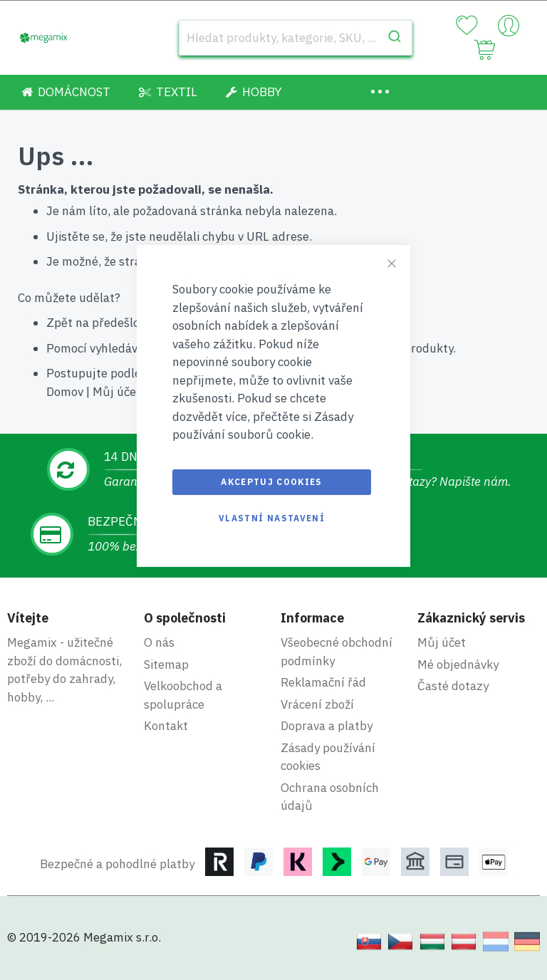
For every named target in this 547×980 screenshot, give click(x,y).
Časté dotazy (453, 686)
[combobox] (296, 38)
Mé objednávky (458, 664)
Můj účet (117, 392)
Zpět (59, 323)
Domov (65, 392)
